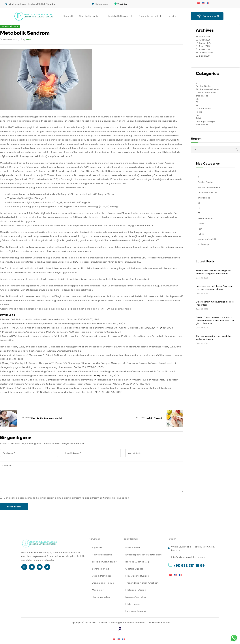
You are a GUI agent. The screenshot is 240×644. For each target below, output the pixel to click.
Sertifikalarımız (101, 569)
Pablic (199, 112)
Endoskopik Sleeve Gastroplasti (144, 555)
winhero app (202, 125)
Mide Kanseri (133, 604)
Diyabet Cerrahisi (136, 597)
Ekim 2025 (204, 46)
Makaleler (98, 590)
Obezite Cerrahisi (91, 16)
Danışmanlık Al (208, 16)
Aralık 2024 (205, 49)
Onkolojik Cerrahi (150, 16)
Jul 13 (96, 375)
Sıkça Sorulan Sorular (104, 562)
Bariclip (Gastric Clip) (138, 562)
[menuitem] (199, 3)
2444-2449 (159, 328)
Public (199, 118)
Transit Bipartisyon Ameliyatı (142, 583)
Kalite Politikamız (102, 555)
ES (197, 102)
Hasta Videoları (101, 597)
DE (197, 99)
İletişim (172, 16)
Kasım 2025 (205, 43)
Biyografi (68, 16)
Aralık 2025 (205, 40)
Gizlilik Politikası (101, 576)
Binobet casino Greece (207, 89)
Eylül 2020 (204, 56)
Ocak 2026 (205, 37)
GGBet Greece (203, 109)
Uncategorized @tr (10, 26)
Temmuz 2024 (206, 53)
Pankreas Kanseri (136, 611)
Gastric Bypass (134, 569)
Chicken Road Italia (206, 93)
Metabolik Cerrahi (120, 16)
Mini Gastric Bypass (137, 576)
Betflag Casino (203, 86)
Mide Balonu (133, 547)
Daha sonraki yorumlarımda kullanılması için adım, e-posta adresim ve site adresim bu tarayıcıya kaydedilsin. (67, 498)
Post (198, 115)
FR (197, 105)
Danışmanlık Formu (103, 583)
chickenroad (202, 96)
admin (28, 40)
